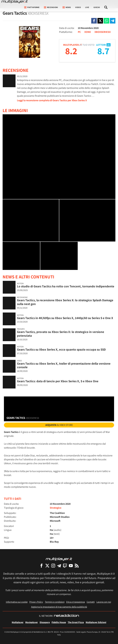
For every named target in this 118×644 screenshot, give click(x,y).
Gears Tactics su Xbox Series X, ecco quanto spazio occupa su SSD (61, 349)
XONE (88, 32)
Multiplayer (18, 622)
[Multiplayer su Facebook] (41, 566)
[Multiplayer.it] (15, 2)
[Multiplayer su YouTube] (71, 566)
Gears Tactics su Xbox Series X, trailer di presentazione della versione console (64, 365)
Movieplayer (32, 622)
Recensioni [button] (51, 7)
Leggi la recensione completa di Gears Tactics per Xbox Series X (52, 100)
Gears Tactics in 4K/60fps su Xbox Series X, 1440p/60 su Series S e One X (65, 318)
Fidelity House (59, 622)
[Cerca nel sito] (106, 7)
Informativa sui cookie (17, 602)
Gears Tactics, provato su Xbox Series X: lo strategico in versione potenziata (61, 334)
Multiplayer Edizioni (96, 622)
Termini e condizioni (55, 602)
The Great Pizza (76, 622)
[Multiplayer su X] (47, 566)
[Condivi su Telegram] (113, 21)
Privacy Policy (36, 602)
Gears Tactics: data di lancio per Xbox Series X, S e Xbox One (58, 381)
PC (79, 32)
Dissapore (45, 622)
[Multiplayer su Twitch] (65, 566)
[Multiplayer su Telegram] (59, 566)
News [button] (67, 7)
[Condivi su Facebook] (94, 21)
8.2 (71, 51)
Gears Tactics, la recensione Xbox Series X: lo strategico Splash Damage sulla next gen (65, 302)
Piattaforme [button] (32, 7)
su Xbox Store (59, 425)
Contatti (91, 602)
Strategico (56, 508)
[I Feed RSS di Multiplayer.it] (77, 566)
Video (78, 7)
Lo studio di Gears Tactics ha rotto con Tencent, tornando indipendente (66, 286)
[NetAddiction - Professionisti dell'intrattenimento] (66, 616)
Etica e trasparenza (76, 602)
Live (87, 7)
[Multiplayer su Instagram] (53, 566)
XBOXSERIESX (103, 32)
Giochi (97, 7)
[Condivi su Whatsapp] (106, 21)
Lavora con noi (104, 602)
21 (109, 45)
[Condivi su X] (100, 21)
